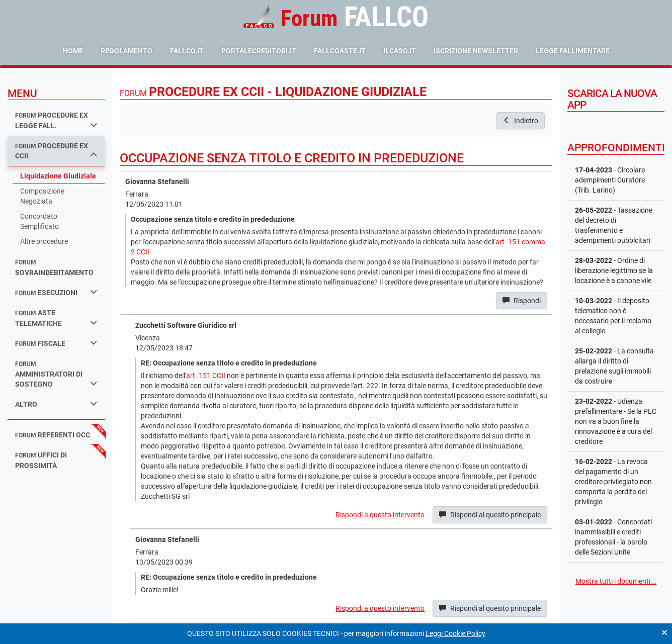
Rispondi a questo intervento (380, 515)
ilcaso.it (400, 51)
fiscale (56, 343)
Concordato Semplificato (39, 221)
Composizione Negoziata (42, 196)
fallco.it (187, 51)
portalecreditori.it (259, 51)
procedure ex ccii (56, 151)
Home (73, 51)
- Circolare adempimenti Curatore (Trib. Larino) (610, 180)
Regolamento (127, 51)
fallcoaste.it (340, 51)
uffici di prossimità (41, 460)
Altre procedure (44, 241)
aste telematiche (56, 318)
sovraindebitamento (54, 268)
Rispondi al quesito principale (490, 515)
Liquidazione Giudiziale (58, 176)
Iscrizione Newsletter (476, 51)
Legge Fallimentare (573, 51)
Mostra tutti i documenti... (616, 581)
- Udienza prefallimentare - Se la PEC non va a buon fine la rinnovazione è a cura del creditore (616, 421)
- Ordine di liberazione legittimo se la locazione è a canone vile (614, 270)
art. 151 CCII (206, 376)
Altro (56, 404)
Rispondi (522, 301)
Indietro (521, 121)
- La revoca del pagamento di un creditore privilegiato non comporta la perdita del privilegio (613, 482)
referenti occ (53, 435)
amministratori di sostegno (56, 374)
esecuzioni (56, 292)
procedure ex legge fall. (56, 120)
